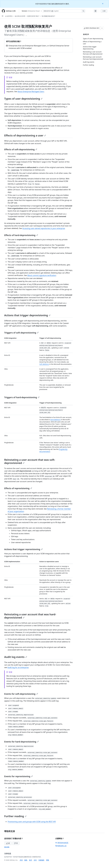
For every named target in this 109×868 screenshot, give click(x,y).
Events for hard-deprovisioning (22, 742)
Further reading (15, 816)
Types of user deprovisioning (23, 99)
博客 (48, 860)
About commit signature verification (42, 275)
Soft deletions (44, 364)
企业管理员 (9, 16)
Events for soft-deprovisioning (21, 694)
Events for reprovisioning (19, 776)
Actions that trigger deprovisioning (27, 315)
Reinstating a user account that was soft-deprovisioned (30, 461)
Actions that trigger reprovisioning (23, 549)
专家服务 (41, 860)
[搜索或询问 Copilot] (64, 11)
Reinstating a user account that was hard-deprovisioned (30, 616)
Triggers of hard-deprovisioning (22, 397)
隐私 (26, 860)
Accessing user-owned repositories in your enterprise (44, 228)
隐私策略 (7, 847)
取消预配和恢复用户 (48, 16)
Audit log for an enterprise (18, 667)
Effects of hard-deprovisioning (21, 235)
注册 (104, 11)
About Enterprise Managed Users (31, 92)
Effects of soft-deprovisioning (21, 149)
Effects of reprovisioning (18, 488)
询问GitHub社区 (62, 843)
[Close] (103, 3)
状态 (31, 860)
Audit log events (16, 657)
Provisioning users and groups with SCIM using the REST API (32, 822)
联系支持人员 (61, 846)
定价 (35, 860)
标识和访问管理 (20, 16)
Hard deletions (55, 420)
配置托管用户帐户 (33, 16)
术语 (21, 860)
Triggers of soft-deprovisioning (21, 333)
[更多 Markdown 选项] (102, 28)
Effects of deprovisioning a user (25, 135)
